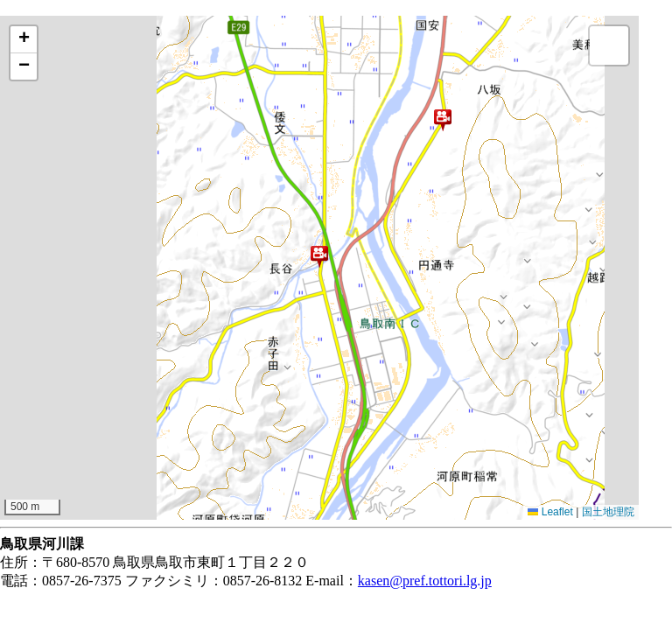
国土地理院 (608, 512)
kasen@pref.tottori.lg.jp (425, 581)
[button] (443, 120)
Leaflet (550, 512)
